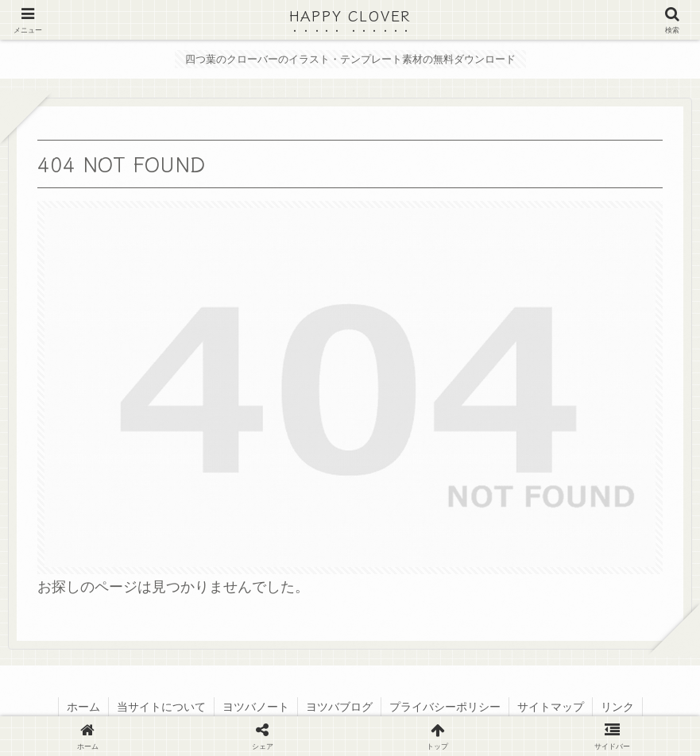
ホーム (83, 707)
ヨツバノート (256, 707)
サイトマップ (551, 707)
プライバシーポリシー (445, 707)
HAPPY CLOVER (350, 15)
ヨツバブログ (339, 707)
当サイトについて (161, 707)
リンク (617, 707)
